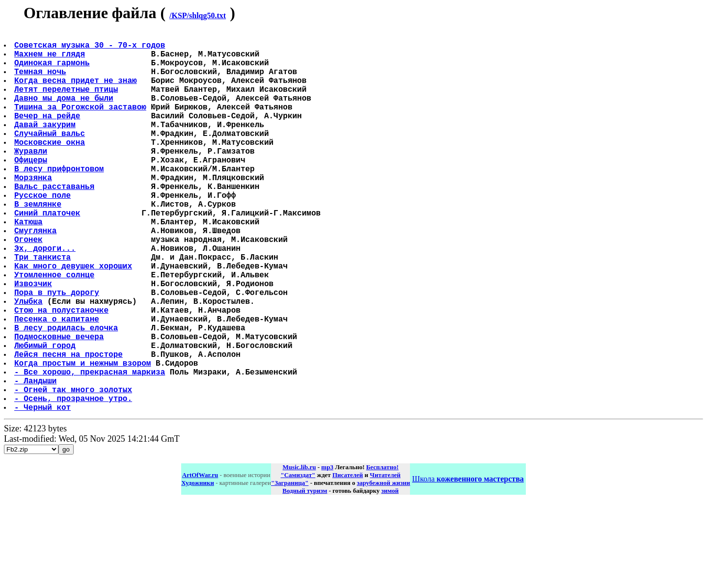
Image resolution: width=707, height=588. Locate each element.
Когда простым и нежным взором (83, 437)
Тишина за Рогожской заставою (81, 124)
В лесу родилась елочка (67, 394)
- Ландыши (36, 459)
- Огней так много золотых (74, 470)
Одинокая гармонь (53, 70)
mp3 (327, 551)
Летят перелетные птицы (67, 103)
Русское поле (43, 232)
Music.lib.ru (299, 551)
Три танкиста (43, 308)
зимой (390, 575)
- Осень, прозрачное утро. (74, 481)
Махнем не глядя (51, 59)
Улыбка (29, 362)
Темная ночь (41, 81)
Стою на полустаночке (62, 373)
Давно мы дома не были (65, 113)
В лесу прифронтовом (60, 200)
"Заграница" (290, 567)
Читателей (385, 559)
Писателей (348, 559)
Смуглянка (36, 275)
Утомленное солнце (55, 329)
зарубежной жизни (384, 567)
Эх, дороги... (46, 297)
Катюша (29, 265)
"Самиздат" (298, 559)
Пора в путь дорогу (58, 351)
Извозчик (34, 340)
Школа (468, 563)
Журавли (32, 178)
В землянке (39, 243)
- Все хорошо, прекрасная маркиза (91, 448)
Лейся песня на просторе (69, 427)
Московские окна (51, 167)
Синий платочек (48, 254)
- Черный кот (43, 491)
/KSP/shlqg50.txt (198, 15)
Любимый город (46, 416)
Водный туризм (305, 575)
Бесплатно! (382, 551)
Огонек (29, 286)
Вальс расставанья (55, 221)
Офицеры (32, 189)
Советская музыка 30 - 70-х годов (91, 49)
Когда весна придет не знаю (77, 92)
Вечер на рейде (48, 135)
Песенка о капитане (58, 383)
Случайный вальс (51, 157)
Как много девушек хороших (74, 319)
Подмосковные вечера (60, 405)
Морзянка (34, 211)
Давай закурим (46, 146)
